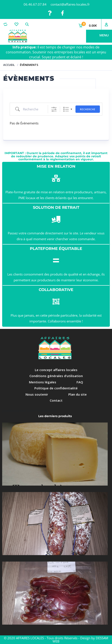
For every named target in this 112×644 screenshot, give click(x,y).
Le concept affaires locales (56, 370)
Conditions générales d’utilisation (56, 376)
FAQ (80, 382)
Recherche (88, 109)
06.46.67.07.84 (35, 4)
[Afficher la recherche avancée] (54, 109)
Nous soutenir (37, 394)
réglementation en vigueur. (72, 159)
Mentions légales (43, 382)
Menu (104, 35)
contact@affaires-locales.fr (70, 4)
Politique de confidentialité (56, 388)
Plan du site (78, 394)
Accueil (9, 65)
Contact (56, 400)
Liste (66, 109)
